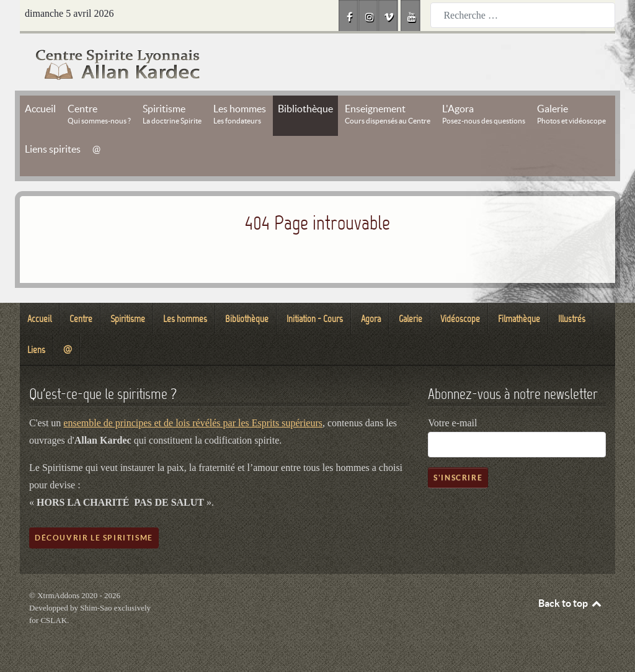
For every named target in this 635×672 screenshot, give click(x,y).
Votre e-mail (452, 423)
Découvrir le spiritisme (94, 538)
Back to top (571, 603)
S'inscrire (458, 477)
